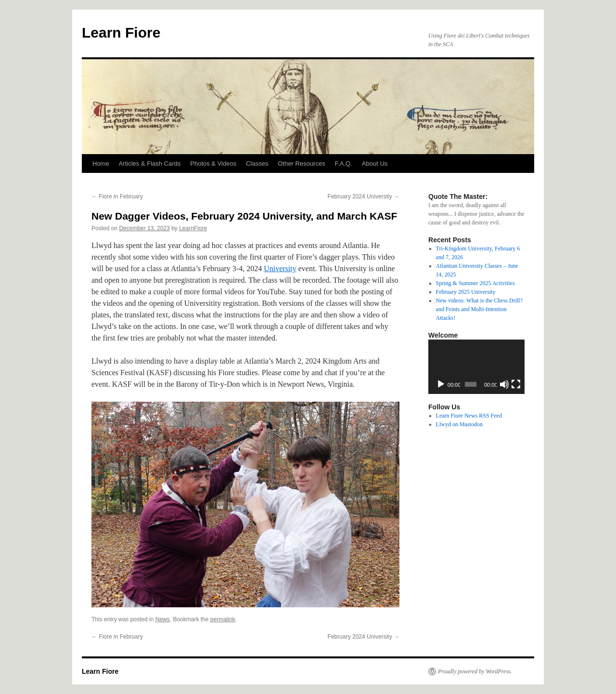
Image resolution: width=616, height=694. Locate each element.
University (280, 268)
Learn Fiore (121, 33)
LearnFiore (193, 228)
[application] (476, 367)
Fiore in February (117, 196)
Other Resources (301, 164)
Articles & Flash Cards (150, 164)
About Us (375, 164)
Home (101, 164)
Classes (257, 164)
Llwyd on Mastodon (459, 424)
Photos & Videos (213, 164)
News (163, 619)
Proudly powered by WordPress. (475, 671)
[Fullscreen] (516, 384)
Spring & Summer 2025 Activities (475, 283)
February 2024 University (364, 196)
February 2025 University (466, 292)
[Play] (441, 384)
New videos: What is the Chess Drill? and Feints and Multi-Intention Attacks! (479, 309)
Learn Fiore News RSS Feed (469, 416)
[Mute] (504, 384)
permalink (223, 619)
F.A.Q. (344, 164)
